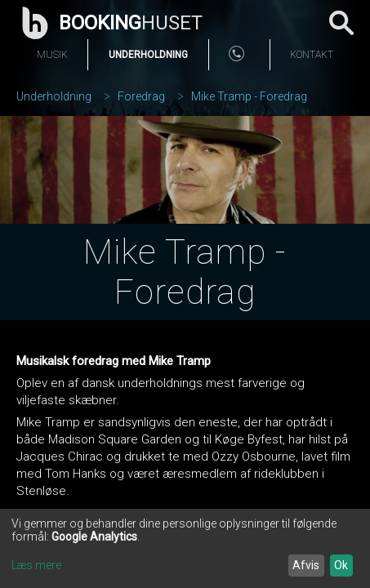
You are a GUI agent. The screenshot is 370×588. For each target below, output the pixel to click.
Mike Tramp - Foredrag (249, 96)
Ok (341, 565)
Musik (52, 55)
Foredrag (141, 96)
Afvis (306, 565)
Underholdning (148, 55)
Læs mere (36, 565)
